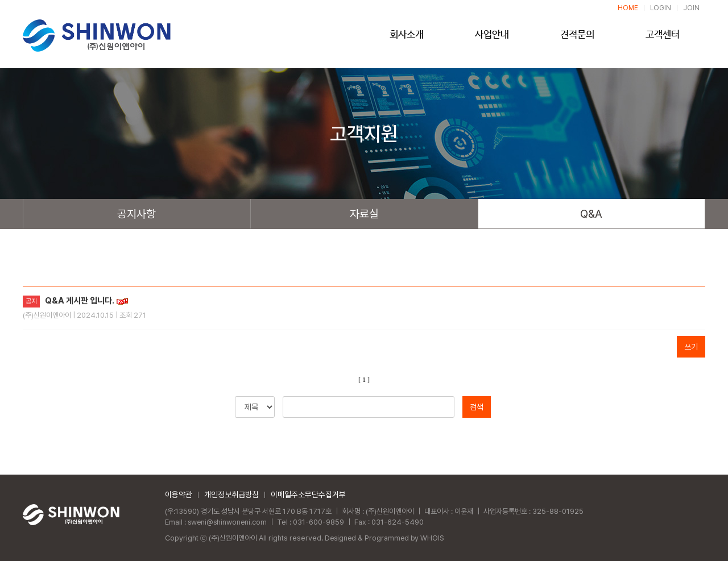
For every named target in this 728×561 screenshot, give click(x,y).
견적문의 (577, 38)
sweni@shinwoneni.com (228, 522)
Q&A (591, 214)
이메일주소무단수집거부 (308, 494)
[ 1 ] (364, 380)
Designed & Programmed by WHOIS (386, 538)
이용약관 (179, 494)
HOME (629, 8)
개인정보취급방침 (231, 494)
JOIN (692, 8)
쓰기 (691, 347)
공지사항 (136, 214)
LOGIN (661, 8)
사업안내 (492, 38)
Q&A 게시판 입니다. (80, 301)
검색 (477, 407)
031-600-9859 (321, 522)
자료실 (364, 214)
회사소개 (407, 38)
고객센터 (663, 38)
